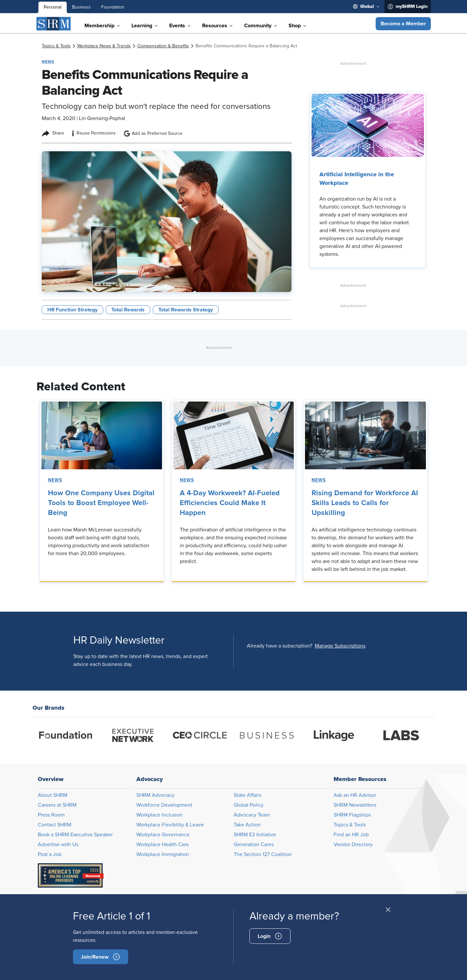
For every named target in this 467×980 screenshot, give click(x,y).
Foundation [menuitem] (113, 7)
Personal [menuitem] (53, 7)
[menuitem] (366, 7)
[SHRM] (54, 24)
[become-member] (101, 957)
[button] (403, 24)
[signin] (270, 936)
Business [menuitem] (81, 7)
